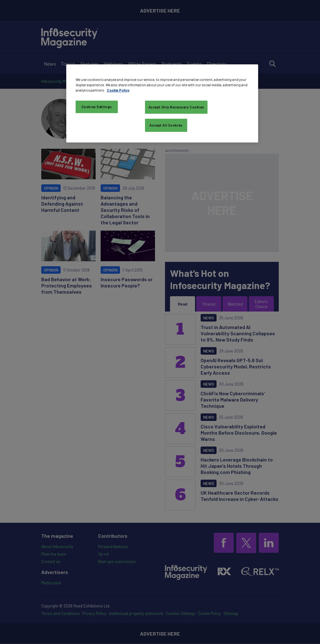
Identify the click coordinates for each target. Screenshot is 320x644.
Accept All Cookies (166, 125)
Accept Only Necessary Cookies (176, 107)
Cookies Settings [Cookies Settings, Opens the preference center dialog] (97, 107)
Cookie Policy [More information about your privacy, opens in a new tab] (118, 90)
